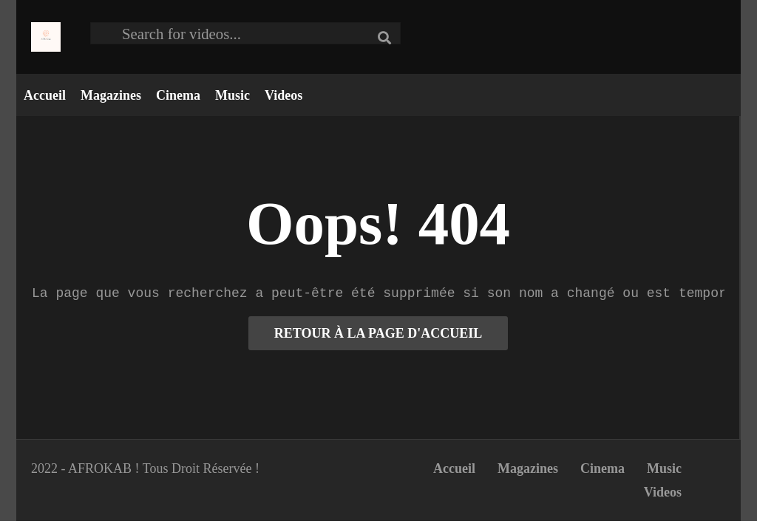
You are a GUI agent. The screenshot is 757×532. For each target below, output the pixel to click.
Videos (284, 95)
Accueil (45, 95)
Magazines (111, 95)
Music (232, 95)
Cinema (178, 95)
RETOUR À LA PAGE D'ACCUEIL (378, 333)
